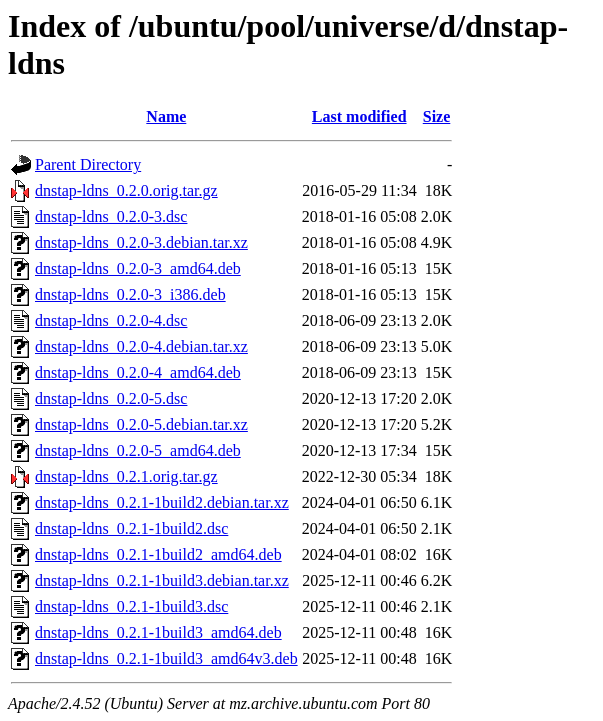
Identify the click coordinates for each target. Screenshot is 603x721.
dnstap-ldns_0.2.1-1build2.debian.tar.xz (162, 502)
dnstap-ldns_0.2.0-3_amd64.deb (138, 268)
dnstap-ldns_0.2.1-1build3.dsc (131, 606)
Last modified (359, 116)
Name (166, 116)
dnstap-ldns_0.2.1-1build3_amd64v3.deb (166, 658)
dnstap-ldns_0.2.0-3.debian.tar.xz (141, 242)
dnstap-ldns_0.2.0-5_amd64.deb (138, 450)
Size (437, 116)
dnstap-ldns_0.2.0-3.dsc (111, 216)
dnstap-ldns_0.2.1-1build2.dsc (131, 528)
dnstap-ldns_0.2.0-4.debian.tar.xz (141, 346)
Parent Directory (88, 164)
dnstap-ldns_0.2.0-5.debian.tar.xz (141, 424)
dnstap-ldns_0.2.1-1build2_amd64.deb (158, 554)
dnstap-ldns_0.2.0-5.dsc (111, 398)
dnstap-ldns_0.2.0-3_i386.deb (130, 294)
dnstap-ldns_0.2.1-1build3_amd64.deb (158, 632)
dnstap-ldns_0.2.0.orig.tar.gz (126, 190)
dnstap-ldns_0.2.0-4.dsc (111, 320)
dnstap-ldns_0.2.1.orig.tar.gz (126, 476)
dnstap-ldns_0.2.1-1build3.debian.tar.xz (162, 580)
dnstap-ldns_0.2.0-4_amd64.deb (138, 372)
